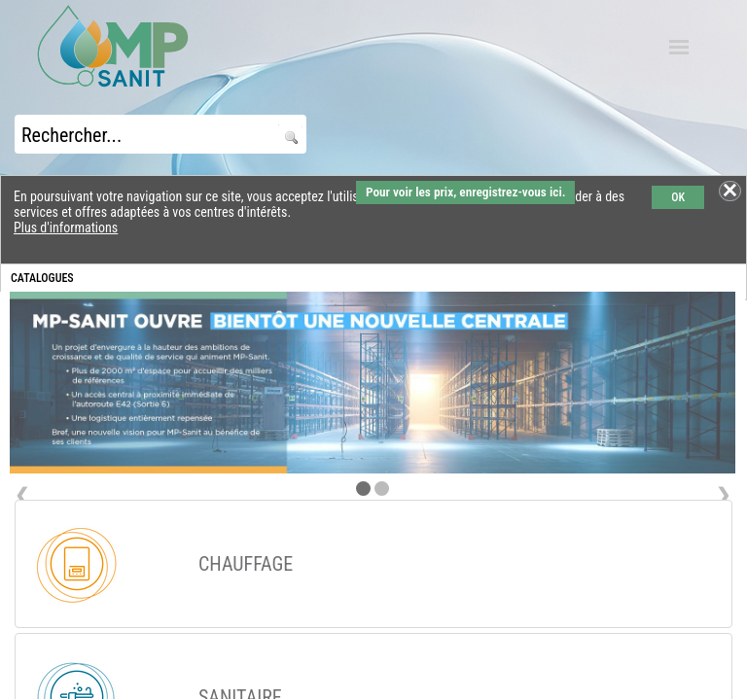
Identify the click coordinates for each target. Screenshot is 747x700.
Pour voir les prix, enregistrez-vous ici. (465, 192)
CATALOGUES (42, 278)
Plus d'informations (66, 227)
